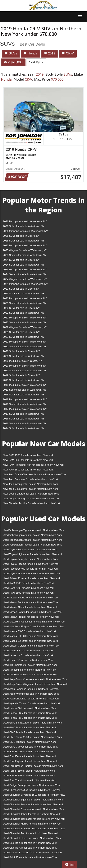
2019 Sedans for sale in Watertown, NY (25, 390)
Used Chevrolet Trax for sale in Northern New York (31, 833)
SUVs (11, 53)
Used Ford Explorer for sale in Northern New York (30, 761)
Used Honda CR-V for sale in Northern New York (30, 713)
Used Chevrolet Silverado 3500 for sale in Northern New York (34, 829)
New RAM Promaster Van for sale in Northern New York (34, 465)
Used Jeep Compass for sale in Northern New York (31, 689)
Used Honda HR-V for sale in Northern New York (30, 718)
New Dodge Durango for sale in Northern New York (31, 498)
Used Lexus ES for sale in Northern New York (28, 660)
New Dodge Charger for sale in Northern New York (31, 494)
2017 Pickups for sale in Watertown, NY (25, 409)
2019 (50, 53)
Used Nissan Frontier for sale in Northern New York (31, 617)
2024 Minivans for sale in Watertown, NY (25, 284)
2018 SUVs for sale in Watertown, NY (24, 395)
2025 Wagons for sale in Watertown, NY (25, 250)
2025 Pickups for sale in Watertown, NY (25, 245)
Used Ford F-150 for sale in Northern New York (29, 751)
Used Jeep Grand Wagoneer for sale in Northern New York (35, 684)
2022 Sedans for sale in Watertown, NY (25, 322)
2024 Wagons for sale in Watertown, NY (25, 279)
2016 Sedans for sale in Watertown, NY (25, 423)
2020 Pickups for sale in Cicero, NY (22, 361)
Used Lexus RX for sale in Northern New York (28, 650)
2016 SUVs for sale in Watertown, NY (24, 419)
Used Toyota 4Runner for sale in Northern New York (31, 574)
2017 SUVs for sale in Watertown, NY (24, 414)
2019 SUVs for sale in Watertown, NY (24, 380)
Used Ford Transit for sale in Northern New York (29, 780)
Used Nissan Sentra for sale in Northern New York (30, 602)
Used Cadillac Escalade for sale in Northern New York (33, 853)
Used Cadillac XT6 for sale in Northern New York (30, 848)
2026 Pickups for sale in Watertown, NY (25, 221)
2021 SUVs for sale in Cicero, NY (21, 332)
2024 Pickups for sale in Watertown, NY (25, 269)
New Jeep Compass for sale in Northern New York (31, 479)
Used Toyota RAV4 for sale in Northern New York (30, 549)
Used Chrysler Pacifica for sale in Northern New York (32, 790)
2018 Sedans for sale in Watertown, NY (25, 404)
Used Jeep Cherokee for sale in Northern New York (31, 699)
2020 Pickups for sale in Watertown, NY (25, 366)
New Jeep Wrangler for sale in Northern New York (30, 484)
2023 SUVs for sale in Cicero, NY (21, 289)
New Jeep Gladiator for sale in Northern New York (30, 489)
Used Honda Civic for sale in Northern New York (29, 708)
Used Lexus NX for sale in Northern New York (28, 655)
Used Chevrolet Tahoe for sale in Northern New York (32, 814)
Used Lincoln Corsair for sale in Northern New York (31, 646)
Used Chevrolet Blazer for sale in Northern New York (32, 838)
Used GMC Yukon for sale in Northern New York (29, 742)
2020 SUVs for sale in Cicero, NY (21, 351)
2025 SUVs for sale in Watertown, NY (24, 241)
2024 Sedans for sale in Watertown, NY (25, 274)
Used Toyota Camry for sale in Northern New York (30, 559)
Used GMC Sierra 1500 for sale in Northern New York (32, 723)
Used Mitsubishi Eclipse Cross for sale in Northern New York (33, 627)
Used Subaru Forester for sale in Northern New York (32, 578)
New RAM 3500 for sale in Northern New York (28, 470)
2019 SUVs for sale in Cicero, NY (21, 375)
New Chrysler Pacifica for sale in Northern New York (32, 503)
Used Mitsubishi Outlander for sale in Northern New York (34, 622)
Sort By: (36, 62)
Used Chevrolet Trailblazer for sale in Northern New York (34, 819)
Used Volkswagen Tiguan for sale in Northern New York (33, 530)
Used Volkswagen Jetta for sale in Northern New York (32, 540)
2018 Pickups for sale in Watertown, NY (25, 399)
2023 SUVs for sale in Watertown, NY (24, 294)
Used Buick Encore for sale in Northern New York (30, 857)
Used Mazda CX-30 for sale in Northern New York (30, 636)
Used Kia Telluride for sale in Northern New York (29, 670)
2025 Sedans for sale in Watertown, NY (25, 255)
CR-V (68, 53)
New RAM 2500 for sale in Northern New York (28, 460)
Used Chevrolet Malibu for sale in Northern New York (32, 824)
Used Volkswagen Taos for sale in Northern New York (32, 545)
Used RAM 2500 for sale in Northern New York (29, 588)
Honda (30, 53)
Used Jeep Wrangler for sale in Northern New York (31, 694)
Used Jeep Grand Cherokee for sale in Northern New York (35, 679)
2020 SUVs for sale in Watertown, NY (24, 356)
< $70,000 (13, 62)
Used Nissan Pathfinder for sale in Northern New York (32, 612)
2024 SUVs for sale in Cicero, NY (21, 260)
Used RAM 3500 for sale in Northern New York (29, 593)
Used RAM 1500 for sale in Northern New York (29, 583)
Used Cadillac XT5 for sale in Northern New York (30, 843)
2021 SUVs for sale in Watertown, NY (24, 337)
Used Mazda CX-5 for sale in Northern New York (30, 631)
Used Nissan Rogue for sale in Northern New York (30, 598)
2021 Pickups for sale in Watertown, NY (25, 342)
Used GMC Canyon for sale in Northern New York (30, 747)
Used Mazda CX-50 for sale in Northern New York (30, 641)
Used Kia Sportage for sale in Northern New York (30, 665)
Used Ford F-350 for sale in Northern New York (29, 776)
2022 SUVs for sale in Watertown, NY (24, 313)
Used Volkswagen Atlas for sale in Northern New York (32, 535)
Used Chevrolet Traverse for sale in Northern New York (33, 804)
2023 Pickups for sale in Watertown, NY (25, 298)
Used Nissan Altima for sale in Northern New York (30, 607)
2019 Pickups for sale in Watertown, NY (25, 385)
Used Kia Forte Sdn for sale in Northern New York (30, 675)
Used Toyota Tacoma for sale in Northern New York (31, 564)
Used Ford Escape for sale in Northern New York (30, 756)
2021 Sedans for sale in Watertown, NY (25, 346)
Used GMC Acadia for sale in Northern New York (30, 732)
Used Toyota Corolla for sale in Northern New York (31, 569)
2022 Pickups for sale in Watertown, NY (25, 318)
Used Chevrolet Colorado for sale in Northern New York (33, 809)
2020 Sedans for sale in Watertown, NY (25, 371)
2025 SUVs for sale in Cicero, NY (21, 236)
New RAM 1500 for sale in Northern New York (28, 455)
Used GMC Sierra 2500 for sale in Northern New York (32, 737)
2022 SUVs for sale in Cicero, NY (21, 308)
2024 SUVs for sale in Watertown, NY (24, 265)
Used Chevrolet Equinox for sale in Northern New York (33, 800)
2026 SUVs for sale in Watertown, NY (24, 226)
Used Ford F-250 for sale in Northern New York (29, 771)
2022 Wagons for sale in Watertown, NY (25, 327)
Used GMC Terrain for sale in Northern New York (30, 727)
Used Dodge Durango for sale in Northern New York (31, 785)
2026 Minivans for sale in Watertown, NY (25, 231)
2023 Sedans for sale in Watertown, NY (25, 303)
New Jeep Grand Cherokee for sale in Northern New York (34, 474)
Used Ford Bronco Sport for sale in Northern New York (33, 766)
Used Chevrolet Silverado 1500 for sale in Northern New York (34, 796)
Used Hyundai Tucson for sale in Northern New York (32, 703)
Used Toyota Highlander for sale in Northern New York (33, 554)
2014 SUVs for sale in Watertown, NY (24, 428)
